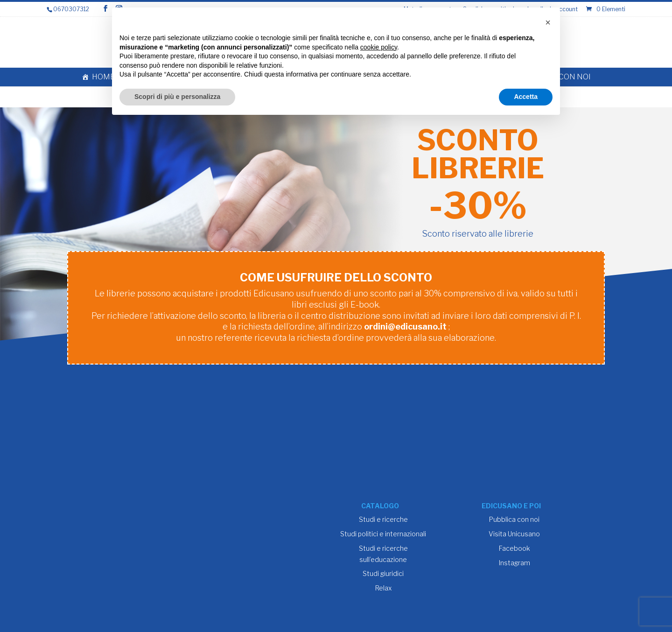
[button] (548, 22)
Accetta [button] (526, 97)
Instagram (514, 563)
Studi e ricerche (383, 519)
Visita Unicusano (514, 534)
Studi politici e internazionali (383, 534)
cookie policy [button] (379, 47)
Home (103, 77)
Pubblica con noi (514, 519)
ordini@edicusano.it (405, 327)
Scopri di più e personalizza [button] (177, 97)
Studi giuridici (383, 573)
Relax (383, 588)
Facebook (514, 548)
